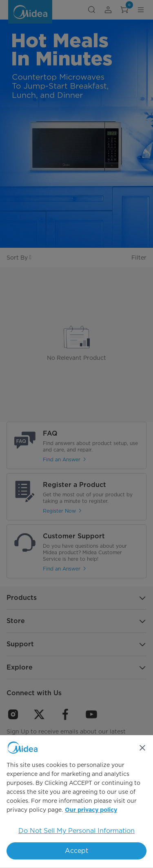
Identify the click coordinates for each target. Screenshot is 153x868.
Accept (76, 851)
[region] (76, 802)
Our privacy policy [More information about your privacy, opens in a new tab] (91, 810)
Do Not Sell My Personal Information (76, 831)
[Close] (142, 748)
